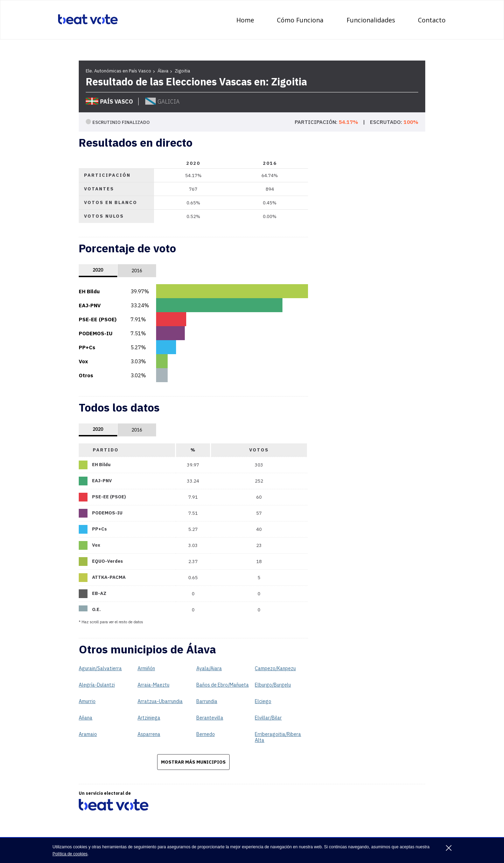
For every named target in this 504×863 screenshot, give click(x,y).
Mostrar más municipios (193, 762)
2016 (137, 271)
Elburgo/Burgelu (273, 685)
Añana (86, 718)
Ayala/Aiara (209, 668)
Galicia (162, 101)
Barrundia (207, 701)
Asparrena (149, 734)
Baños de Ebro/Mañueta (223, 685)
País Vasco (109, 101)
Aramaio (88, 734)
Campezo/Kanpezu (275, 668)
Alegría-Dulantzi (97, 685)
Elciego (263, 701)
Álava (163, 71)
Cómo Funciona (300, 20)
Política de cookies (70, 854)
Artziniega (149, 718)
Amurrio (87, 701)
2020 (98, 270)
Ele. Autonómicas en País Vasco (118, 71)
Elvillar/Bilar (268, 718)
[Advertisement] (373, 329)
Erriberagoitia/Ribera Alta (278, 737)
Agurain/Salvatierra (100, 668)
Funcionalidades (371, 20)
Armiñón (146, 668)
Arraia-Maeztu (153, 685)
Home (245, 20)
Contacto (432, 20)
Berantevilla (210, 718)
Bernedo (206, 734)
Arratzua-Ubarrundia (160, 701)
